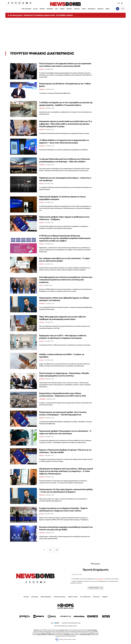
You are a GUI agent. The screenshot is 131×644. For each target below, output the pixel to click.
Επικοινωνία (96, 597)
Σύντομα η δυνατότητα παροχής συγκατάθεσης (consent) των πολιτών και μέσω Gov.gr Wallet (66, 528)
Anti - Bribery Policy (85, 597)
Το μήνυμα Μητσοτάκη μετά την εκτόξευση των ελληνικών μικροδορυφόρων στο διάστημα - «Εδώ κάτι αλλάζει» (65, 160)
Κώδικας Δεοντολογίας (60, 597)
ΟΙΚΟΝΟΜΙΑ (50, 9)
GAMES (108, 9)
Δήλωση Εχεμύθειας (46, 597)
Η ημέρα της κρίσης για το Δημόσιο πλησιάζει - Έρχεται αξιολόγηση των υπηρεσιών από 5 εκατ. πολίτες (63, 509)
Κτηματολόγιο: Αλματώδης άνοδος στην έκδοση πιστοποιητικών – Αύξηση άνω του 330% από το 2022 (63, 395)
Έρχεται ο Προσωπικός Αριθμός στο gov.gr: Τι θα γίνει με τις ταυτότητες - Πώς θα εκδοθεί (65, 451)
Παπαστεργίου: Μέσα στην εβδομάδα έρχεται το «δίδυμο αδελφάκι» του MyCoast (64, 299)
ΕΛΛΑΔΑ (35, 9)
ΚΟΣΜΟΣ (62, 9)
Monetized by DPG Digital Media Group (71, 623)
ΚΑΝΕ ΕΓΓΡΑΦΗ (95, 588)
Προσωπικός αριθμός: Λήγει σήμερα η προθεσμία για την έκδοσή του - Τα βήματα (64, 218)
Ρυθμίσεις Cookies (73, 597)
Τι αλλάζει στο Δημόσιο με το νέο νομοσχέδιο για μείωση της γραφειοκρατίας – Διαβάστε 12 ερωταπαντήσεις (66, 104)
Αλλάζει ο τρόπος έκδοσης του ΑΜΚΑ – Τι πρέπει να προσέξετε (62, 356)
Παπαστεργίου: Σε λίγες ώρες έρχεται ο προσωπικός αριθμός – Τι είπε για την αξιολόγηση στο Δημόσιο (66, 491)
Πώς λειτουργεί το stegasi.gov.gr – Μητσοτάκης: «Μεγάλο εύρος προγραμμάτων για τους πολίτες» (64, 374)
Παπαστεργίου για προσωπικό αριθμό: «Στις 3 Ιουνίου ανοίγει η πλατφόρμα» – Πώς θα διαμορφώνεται (63, 413)
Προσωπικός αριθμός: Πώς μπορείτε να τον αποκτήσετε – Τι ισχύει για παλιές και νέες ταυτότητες (65, 432)
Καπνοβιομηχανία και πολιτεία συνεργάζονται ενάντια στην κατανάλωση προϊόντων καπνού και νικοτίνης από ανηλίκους (66, 280)
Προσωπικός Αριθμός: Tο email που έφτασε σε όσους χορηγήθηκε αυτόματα (62, 198)
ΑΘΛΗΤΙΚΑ (69, 9)
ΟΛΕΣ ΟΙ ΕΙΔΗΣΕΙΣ (26, 9)
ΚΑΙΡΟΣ (84, 9)
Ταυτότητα (26, 597)
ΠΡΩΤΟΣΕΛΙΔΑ (92, 9)
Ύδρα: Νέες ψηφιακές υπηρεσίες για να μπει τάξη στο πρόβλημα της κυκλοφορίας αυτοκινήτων (62, 318)
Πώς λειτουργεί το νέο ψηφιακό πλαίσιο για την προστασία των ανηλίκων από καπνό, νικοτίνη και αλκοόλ (65, 65)
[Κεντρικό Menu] (123, 9)
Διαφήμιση (105, 597)
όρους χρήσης (100, 579)
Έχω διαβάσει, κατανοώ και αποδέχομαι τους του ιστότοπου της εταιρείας (96, 579)
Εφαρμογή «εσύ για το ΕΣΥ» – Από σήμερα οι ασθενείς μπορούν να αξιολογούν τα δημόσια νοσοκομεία (63, 337)
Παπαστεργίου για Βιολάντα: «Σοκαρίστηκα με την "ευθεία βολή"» (65, 85)
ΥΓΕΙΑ (56, 9)
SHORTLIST (101, 9)
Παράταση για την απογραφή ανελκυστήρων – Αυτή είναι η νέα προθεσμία (65, 179)
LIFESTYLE (77, 9)
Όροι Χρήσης (35, 597)
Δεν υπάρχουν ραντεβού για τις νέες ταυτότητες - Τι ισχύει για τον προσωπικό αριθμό (65, 260)
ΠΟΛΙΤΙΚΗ (42, 9)
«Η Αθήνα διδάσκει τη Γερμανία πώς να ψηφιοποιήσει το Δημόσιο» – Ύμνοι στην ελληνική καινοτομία (64, 141)
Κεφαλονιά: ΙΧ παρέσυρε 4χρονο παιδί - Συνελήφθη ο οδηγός (48, 15)
